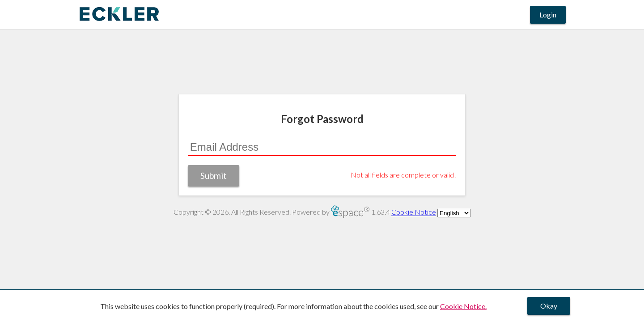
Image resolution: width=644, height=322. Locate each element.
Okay (549, 306)
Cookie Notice (414, 212)
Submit (214, 176)
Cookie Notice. (463, 306)
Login (548, 15)
